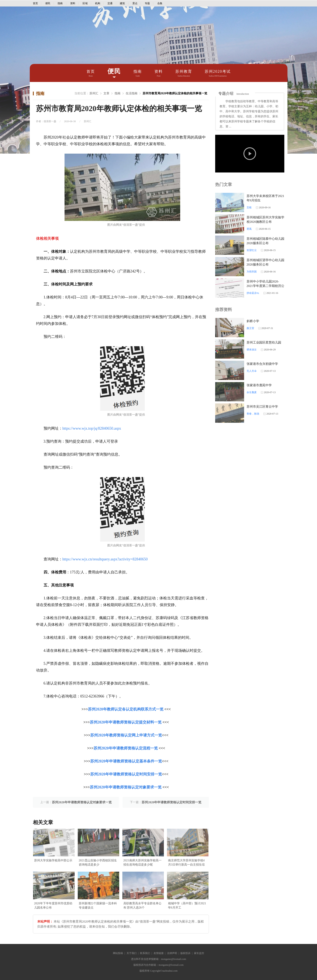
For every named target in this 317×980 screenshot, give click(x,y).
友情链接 (159, 953)
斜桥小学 (253, 321)
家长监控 (199, 953)
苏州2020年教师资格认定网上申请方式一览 (126, 735)
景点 (135, 3)
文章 (106, 93)
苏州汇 (94, 93)
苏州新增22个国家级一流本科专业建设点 (98, 905)
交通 (110, 3)
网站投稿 (118, 953)
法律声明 (172, 953)
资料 (73, 3)
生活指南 (132, 93)
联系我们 (145, 953)
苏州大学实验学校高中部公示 (53, 860)
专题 (147, 3)
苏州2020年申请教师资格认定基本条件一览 (126, 761)
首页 (35, 3)
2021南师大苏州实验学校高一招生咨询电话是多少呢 (142, 863)
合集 (160, 3)
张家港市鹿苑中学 (259, 385)
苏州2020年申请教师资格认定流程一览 (126, 748)
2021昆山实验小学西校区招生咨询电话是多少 (98, 863)
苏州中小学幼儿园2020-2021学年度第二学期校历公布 (265, 286)
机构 (98, 3)
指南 (60, 3)
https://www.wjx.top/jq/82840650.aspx (92, 428)
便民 (48, 3)
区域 (85, 3)
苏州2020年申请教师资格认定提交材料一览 (126, 722)
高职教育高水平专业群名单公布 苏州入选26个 (142, 905)
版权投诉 (185, 953)
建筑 (122, 3)
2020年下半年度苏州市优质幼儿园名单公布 (53, 905)
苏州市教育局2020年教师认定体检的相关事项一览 (175, 93)
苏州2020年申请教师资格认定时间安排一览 (126, 774)
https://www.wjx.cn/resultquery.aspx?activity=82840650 (105, 559)
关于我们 (132, 953)
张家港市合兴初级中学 (262, 364)
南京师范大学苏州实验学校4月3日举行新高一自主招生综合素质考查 (186, 863)
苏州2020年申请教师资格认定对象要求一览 (126, 787)
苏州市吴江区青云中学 (262, 407)
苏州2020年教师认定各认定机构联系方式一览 (126, 709)
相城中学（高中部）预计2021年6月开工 (187, 905)
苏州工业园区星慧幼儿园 (264, 342)
